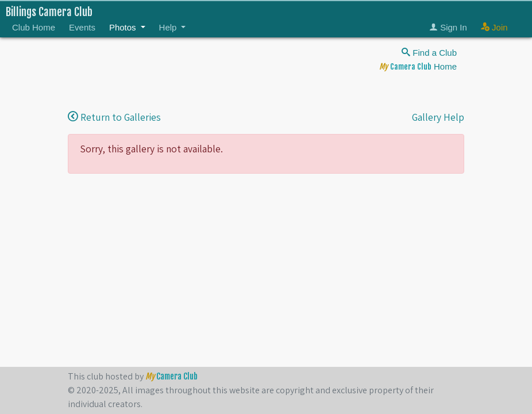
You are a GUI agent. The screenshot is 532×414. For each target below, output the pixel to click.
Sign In (448, 27)
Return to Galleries (114, 117)
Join (494, 27)
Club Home (34, 27)
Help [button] (169, 27)
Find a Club (429, 53)
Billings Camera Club (49, 12)
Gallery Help (438, 117)
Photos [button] (124, 27)
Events (82, 27)
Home (418, 66)
